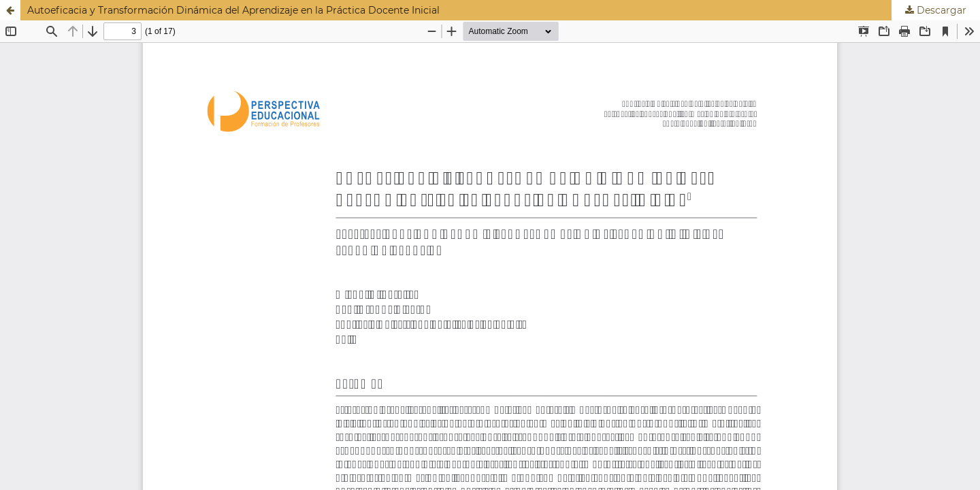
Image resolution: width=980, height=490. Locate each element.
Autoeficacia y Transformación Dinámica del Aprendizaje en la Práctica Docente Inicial (233, 10)
